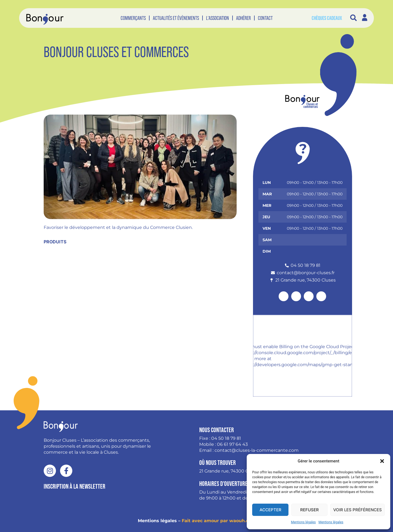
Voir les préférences (358, 510)
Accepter (270, 510)
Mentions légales (303, 522)
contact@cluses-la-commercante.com (257, 450)
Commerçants (133, 18)
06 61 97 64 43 (232, 444)
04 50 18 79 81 (226, 438)
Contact (265, 18)
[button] (382, 461)
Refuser (309, 510)
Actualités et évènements (176, 18)
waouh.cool (242, 521)
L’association (218, 18)
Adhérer (243, 18)
